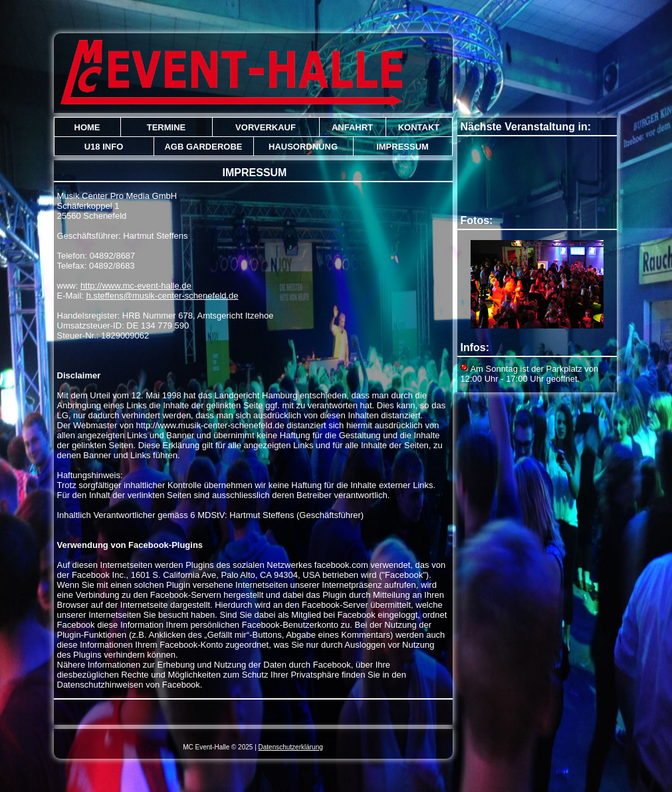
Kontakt (419, 127)
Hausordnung (303, 147)
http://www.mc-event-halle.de (136, 286)
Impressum (402, 147)
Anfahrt (352, 127)
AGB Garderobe (203, 147)
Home (87, 127)
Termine (167, 127)
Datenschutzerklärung (291, 747)
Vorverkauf (266, 127)
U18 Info (104, 147)
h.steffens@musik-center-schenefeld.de (163, 296)
